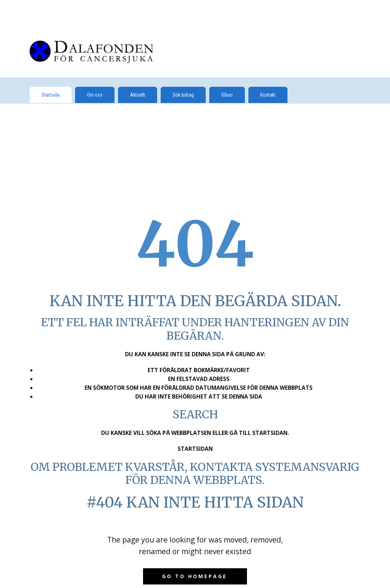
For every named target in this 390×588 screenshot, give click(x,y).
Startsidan (195, 449)
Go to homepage (195, 576)
